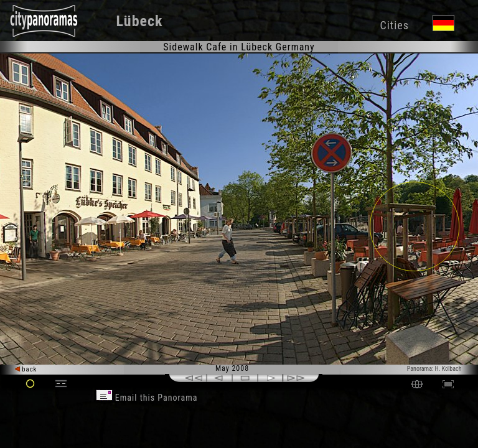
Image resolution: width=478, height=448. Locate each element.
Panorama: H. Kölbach (434, 369)
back (26, 369)
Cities (394, 25)
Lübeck (140, 21)
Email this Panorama (147, 398)
